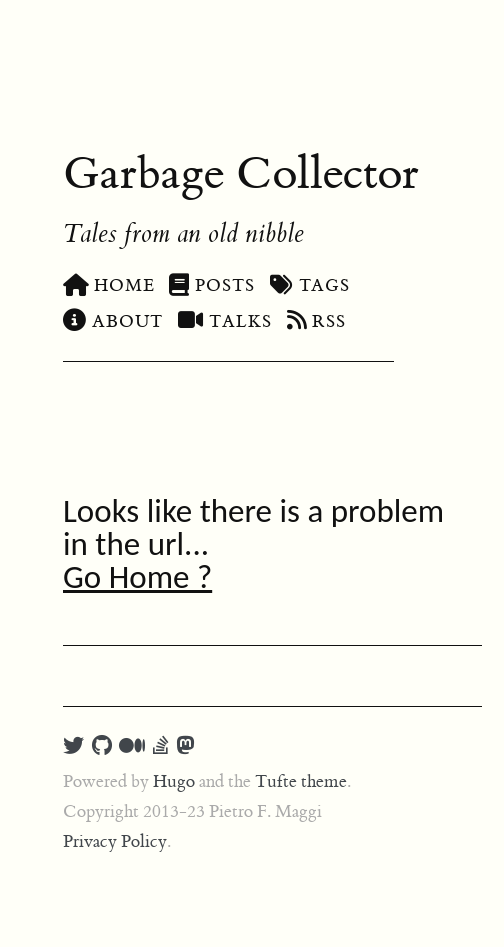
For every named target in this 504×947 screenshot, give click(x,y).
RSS (317, 322)
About (113, 322)
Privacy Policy (115, 842)
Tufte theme (301, 782)
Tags (310, 286)
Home (108, 286)
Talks (224, 322)
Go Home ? (137, 577)
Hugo (174, 782)
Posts (211, 286)
